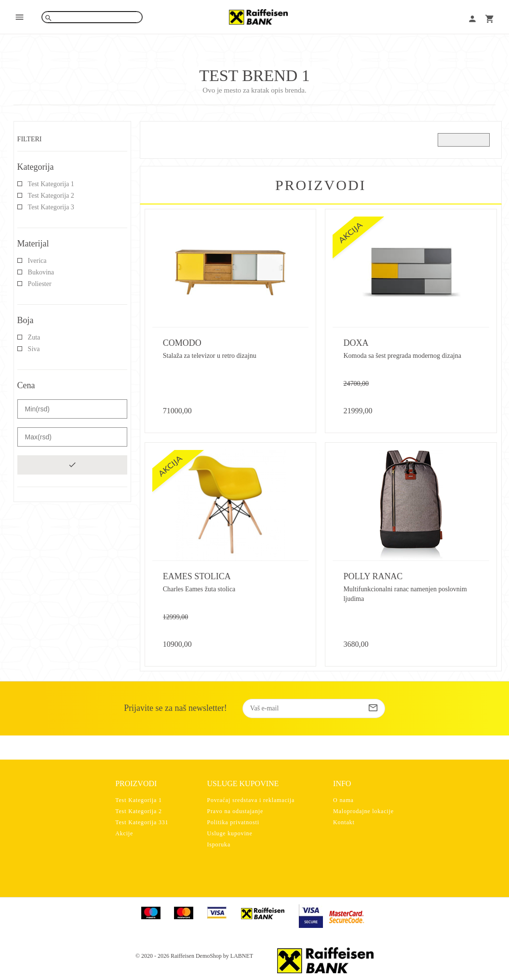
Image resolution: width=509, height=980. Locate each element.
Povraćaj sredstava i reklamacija (251, 800)
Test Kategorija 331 (142, 822)
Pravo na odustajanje (235, 811)
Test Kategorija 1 (51, 184)
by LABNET (238, 956)
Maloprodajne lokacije (363, 811)
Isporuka (219, 844)
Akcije (124, 833)
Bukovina (41, 272)
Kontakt (344, 822)
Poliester (40, 284)
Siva (34, 349)
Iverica (37, 261)
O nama (343, 800)
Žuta (34, 337)
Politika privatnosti (233, 822)
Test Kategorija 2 (51, 196)
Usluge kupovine (229, 833)
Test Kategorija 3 (51, 207)
